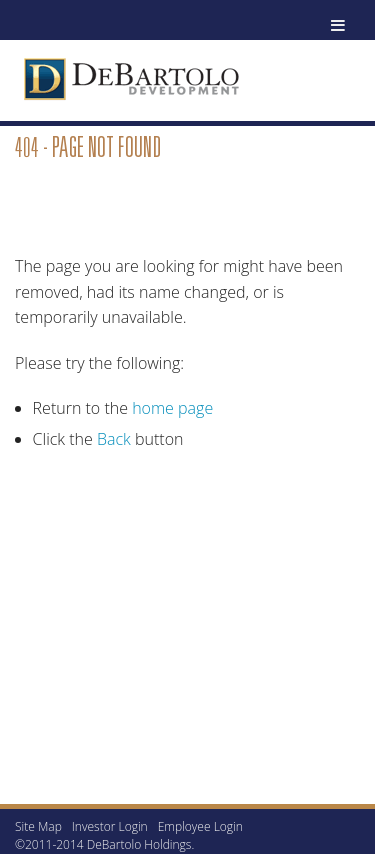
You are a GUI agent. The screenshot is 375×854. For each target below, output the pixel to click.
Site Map (38, 826)
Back (114, 439)
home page (172, 408)
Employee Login (200, 826)
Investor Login (110, 826)
